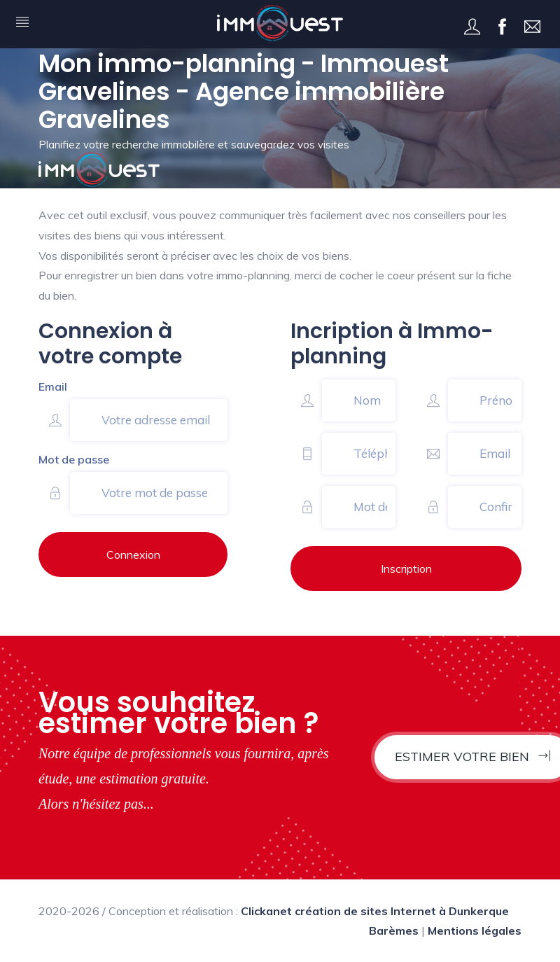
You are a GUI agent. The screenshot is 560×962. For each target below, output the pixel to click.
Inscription (406, 569)
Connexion (133, 555)
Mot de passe (74, 459)
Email (53, 386)
